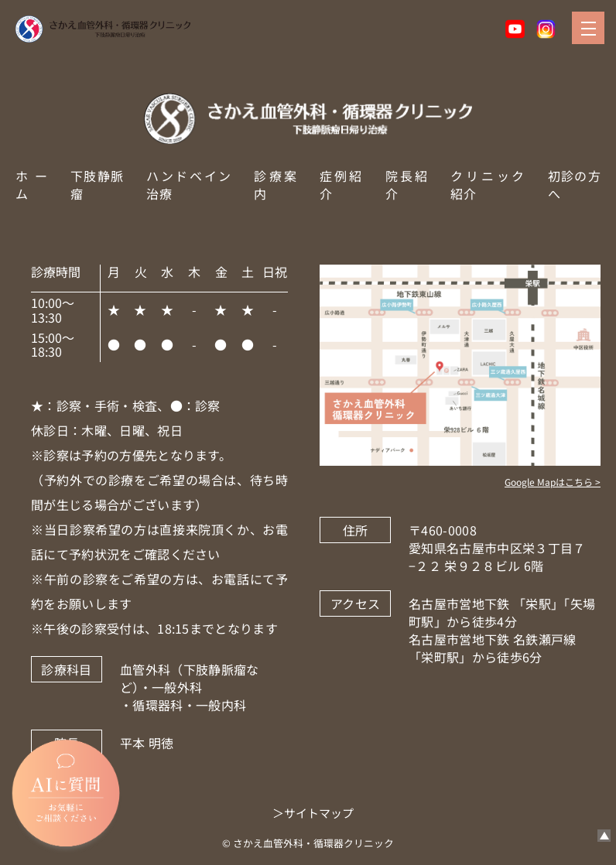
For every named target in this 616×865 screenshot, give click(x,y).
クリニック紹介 (488, 185)
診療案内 (275, 185)
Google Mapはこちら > (553, 482)
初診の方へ (574, 185)
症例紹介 (341, 185)
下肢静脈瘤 (97, 185)
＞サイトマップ (313, 813)
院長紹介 (407, 185)
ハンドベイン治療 (188, 185)
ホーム (31, 185)
